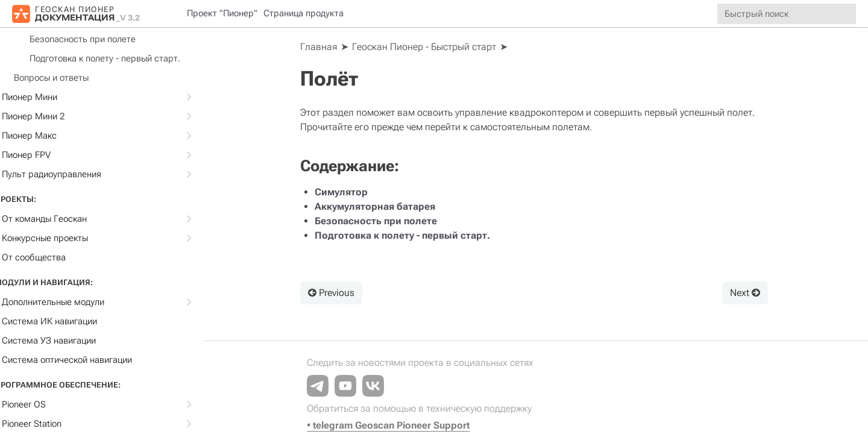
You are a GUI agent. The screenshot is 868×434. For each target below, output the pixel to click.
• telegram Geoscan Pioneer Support (392, 425)
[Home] (323, 47)
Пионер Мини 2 (119, 116)
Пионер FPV (119, 155)
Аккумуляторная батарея (379, 206)
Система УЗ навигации (69, 341)
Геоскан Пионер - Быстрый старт (428, 47)
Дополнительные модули (119, 302)
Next (746, 293)
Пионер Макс (119, 136)
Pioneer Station (119, 424)
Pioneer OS (119, 404)
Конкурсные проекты (119, 238)
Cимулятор (345, 192)
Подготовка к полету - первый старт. (125, 58)
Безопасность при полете (102, 39)
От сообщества (54, 257)
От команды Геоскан (119, 219)
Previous (335, 293)
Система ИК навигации (69, 321)
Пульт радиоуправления (119, 174)
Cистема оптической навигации (87, 360)
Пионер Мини (119, 97)
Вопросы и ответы (71, 78)
